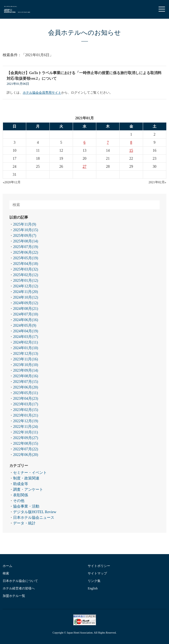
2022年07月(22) (26, 449)
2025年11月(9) (25, 224)
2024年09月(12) (26, 303)
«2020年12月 (12, 182)
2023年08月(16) (26, 376)
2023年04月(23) (26, 399)
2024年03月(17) (26, 337)
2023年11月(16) (26, 359)
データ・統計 (24, 523)
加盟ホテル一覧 (14, 596)
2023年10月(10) (26, 365)
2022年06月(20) (26, 455)
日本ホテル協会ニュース (34, 518)
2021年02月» (158, 182)
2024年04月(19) (26, 331)
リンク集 (94, 581)
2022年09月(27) (26, 438)
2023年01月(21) (26, 415)
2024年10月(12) (26, 297)
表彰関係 (21, 495)
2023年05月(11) (26, 393)
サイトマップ (97, 573)
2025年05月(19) (26, 258)
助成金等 (21, 484)
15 (131, 150)
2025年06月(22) (26, 252)
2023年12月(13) (26, 354)
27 (84, 167)
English (93, 588)
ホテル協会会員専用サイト (42, 93)
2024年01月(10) (26, 348)
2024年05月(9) (25, 325)
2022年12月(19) (26, 421)
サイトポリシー (99, 566)
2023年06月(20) (26, 387)
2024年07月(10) (26, 314)
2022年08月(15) (26, 443)
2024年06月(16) (26, 320)
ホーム (7, 566)
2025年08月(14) (26, 241)
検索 (6, 573)
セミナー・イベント (30, 473)
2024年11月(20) (26, 292)
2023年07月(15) (26, 382)
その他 (19, 501)
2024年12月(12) (26, 286)
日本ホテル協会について (20, 581)
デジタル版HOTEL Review (35, 512)
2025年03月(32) (26, 269)
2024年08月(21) (26, 309)
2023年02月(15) (26, 410)
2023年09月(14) (26, 370)
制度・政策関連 (26, 478)
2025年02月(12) (26, 275)
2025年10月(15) (26, 230)
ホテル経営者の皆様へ (19, 588)
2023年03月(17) (26, 404)
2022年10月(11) (26, 432)
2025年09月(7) (25, 236)
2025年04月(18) (26, 264)
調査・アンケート (28, 489)
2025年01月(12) (26, 281)
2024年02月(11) (26, 342)
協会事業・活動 (26, 506)
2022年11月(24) (26, 427)
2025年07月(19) (26, 247)
